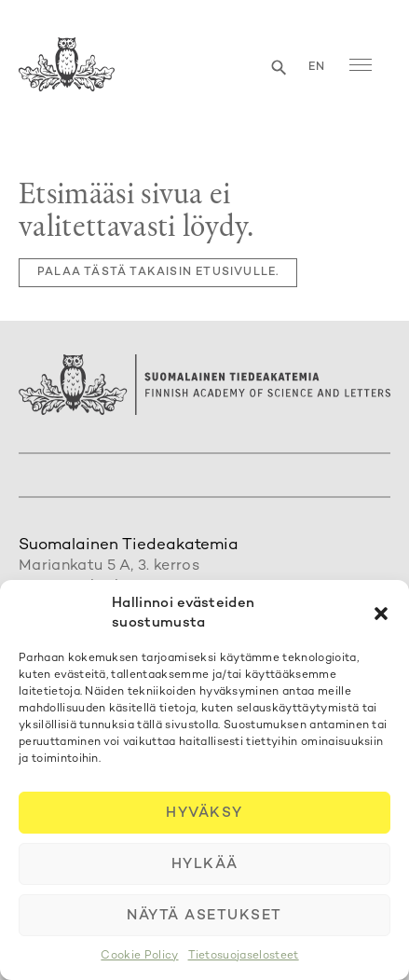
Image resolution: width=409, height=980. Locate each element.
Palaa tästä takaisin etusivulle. (158, 273)
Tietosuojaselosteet (244, 956)
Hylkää (205, 864)
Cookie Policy (139, 956)
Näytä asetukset (204, 916)
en (317, 68)
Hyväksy (204, 813)
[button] (381, 614)
